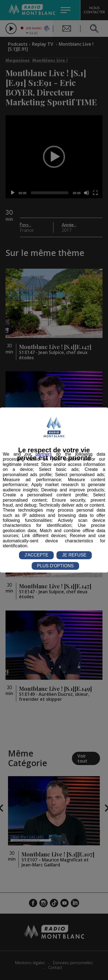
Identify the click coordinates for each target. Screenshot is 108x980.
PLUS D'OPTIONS (56, 566)
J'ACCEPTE (37, 555)
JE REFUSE (74, 555)
